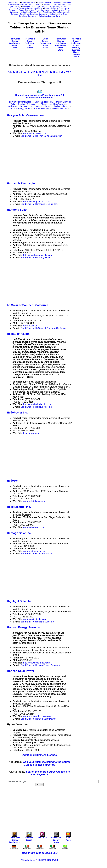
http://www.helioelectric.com (37, 404)
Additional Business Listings (39, 755)
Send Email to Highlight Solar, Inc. (37, 622)
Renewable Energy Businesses (49, 2)
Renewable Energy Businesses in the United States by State (45, 6)
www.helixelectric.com (34, 527)
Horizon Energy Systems (21, 109)
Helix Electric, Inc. (25, 106)
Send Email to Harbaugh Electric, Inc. (39, 204)
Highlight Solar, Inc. (61, 106)
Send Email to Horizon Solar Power (38, 719)
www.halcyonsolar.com (35, 133)
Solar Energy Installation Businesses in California (38, 14)
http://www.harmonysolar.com (38, 255)
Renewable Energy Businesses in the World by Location (40, 3)
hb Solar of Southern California (28, 305)
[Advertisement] (57, 159)
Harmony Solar (61, 102)
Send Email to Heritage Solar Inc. (37, 554)
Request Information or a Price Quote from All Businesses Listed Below (40, 96)
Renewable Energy (28, 2)
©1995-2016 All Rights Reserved (39, 860)
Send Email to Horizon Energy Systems (40, 665)
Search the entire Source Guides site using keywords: (48, 773)
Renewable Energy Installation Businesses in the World (61, 44)
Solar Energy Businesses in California (45, 10)
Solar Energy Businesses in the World (45, 43)
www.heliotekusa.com (34, 501)
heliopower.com (31, 433)
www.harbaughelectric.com (37, 202)
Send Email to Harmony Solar (35, 258)
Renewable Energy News (56, 838)
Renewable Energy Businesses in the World (15, 43)
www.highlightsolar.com (35, 619)
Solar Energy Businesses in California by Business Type (40, 11)
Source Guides (14, 2)
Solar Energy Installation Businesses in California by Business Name (44, 15)
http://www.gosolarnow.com (37, 663)
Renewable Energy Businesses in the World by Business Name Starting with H (76, 48)
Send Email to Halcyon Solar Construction (41, 136)
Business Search (29, 837)
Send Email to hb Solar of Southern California (43, 328)
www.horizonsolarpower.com (37, 716)
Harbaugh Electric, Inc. (43, 102)
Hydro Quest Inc (60, 109)
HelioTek (12, 106)
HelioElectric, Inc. (44, 104)
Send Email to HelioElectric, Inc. (37, 407)
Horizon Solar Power (43, 109)
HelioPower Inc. (60, 104)
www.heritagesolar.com (35, 551)
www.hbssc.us (30, 326)
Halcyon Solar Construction (20, 102)
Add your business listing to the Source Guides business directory (47, 763)
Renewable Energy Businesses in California (26, 8)
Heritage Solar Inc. (43, 106)
